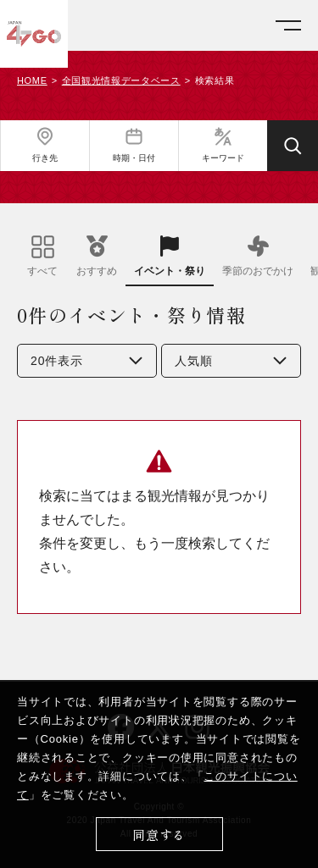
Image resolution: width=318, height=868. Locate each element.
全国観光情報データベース (121, 81)
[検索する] (293, 146)
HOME (32, 81)
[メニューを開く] (288, 26)
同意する (159, 835)
